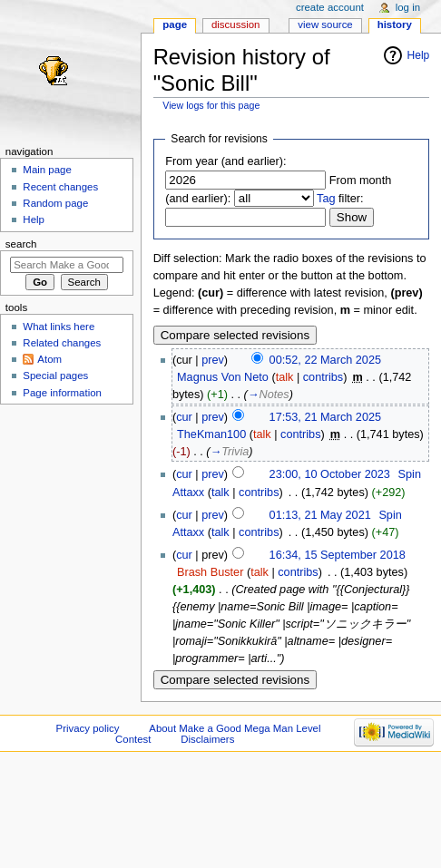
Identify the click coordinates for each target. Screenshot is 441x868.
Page (175, 24)
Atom (49, 359)
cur (184, 417)
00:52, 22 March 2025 (325, 360)
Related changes (62, 343)
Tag (326, 199)
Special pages (55, 375)
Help (419, 55)
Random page (55, 203)
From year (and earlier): (225, 161)
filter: (340, 199)
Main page (47, 170)
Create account (330, 7)
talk (285, 377)
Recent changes (60, 187)
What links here (59, 327)
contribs (323, 377)
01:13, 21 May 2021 (320, 515)
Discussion (235, 24)
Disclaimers (207, 739)
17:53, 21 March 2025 (325, 417)
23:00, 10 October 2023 (330, 474)
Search (21, 244)
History (395, 24)
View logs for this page (211, 105)
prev (213, 360)
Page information (62, 393)
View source (325, 24)
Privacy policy (88, 728)
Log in (408, 7)
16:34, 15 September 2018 (338, 555)
